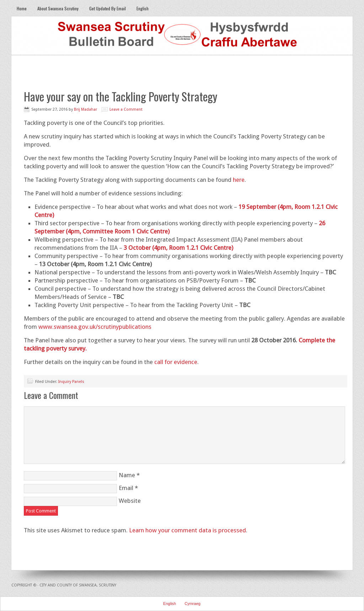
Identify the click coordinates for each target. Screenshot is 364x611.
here (239, 180)
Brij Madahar (85, 109)
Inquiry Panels (71, 382)
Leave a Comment (126, 109)
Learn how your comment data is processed (188, 530)
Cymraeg (192, 604)
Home (22, 8)
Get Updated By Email (108, 8)
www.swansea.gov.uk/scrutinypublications (95, 327)
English (140, 8)
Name (127, 475)
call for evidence (176, 362)
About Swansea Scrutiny (58, 8)
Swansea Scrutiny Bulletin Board (182, 36)
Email (126, 488)
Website (130, 501)
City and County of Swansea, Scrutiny (78, 585)
